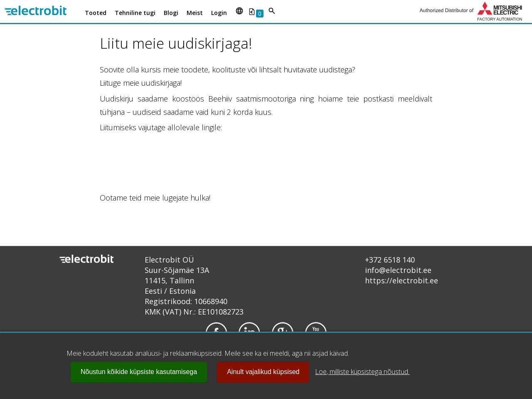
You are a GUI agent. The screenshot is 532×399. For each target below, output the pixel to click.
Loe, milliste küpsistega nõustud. (362, 372)
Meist (195, 13)
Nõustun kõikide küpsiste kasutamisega (139, 372)
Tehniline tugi (135, 13)
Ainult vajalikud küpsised (263, 372)
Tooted (96, 13)
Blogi (171, 13)
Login (219, 13)
